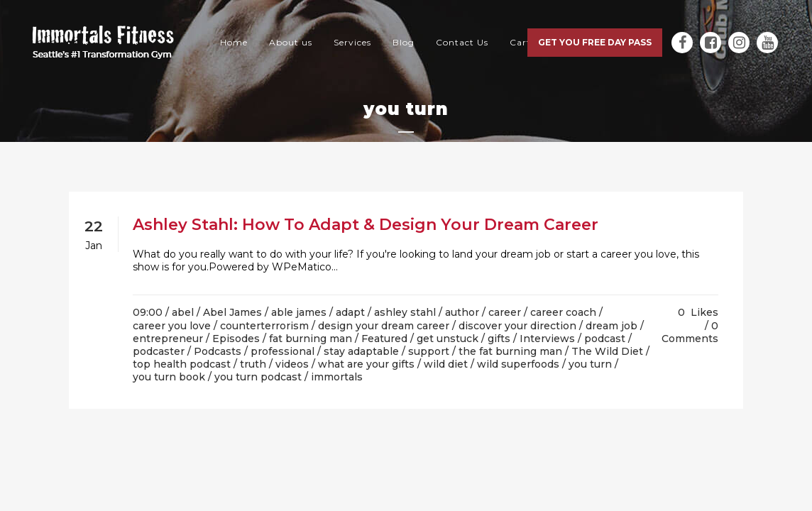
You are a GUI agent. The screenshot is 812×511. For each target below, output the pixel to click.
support (429, 351)
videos (292, 364)
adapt (350, 312)
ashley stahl (405, 312)
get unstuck (448, 339)
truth (253, 364)
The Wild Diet (607, 351)
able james (299, 312)
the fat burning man (510, 351)
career (505, 312)
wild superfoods (518, 364)
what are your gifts (366, 364)
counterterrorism (264, 326)
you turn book (169, 377)
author (462, 312)
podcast (605, 339)
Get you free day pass (595, 42)
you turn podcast (258, 377)
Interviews (547, 339)
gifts (499, 339)
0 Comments (690, 332)
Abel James (232, 312)
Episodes (236, 339)
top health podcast (182, 364)
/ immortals (334, 377)
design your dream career (384, 326)
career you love (172, 326)
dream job (611, 326)
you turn (590, 364)
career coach (563, 312)
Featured (384, 339)
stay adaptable (361, 351)
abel (183, 312)
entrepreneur (168, 339)
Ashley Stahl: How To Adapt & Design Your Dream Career (366, 225)
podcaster (159, 351)
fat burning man (311, 339)
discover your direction (517, 326)
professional (282, 351)
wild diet (446, 364)
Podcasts (218, 351)
